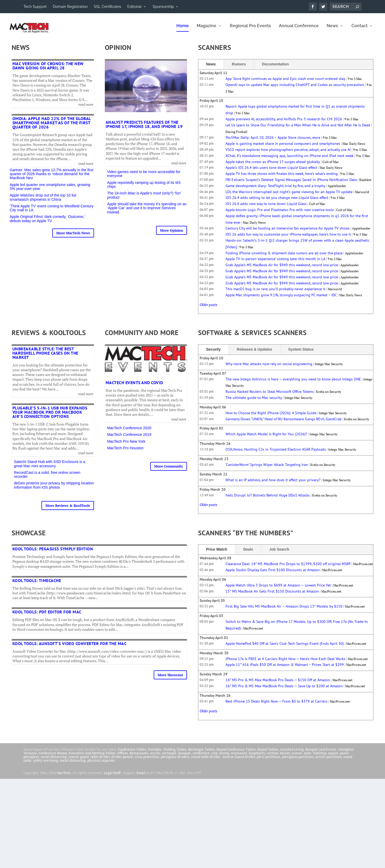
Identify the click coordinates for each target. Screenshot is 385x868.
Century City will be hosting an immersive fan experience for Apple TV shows (288, 232)
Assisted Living (292, 753)
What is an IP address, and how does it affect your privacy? (273, 484)
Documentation (275, 68)
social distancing (54, 760)
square (333, 757)
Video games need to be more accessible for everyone (144, 177)
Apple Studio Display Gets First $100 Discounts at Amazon (273, 574)
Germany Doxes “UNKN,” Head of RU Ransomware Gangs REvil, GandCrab (284, 423)
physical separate (101, 764)
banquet (185, 757)
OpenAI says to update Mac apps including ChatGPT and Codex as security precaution (295, 88)
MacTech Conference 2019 (129, 438)
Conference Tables (132, 753)
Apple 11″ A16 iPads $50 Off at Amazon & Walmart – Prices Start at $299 (285, 668)
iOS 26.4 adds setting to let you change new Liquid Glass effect (277, 201)
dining (224, 757)
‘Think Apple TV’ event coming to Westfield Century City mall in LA (52, 212)
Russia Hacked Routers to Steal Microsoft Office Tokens (270, 395)
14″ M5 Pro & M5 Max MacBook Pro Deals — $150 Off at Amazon (278, 684)
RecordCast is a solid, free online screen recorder (47, 478)
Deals (248, 553)
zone (307, 757)
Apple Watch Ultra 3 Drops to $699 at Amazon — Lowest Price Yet (278, 589)
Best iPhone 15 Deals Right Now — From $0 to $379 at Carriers (276, 705)
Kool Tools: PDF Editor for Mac (47, 616)
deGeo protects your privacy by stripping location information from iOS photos (54, 489)
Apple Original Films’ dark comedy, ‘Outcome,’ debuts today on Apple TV (47, 222)
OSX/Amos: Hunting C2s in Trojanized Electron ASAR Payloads (276, 453)
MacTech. (64, 776)
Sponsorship (163, 7)
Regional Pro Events (250, 30)
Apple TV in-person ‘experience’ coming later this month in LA (275, 263)
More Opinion (172, 234)
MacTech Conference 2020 (129, 432)
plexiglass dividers (175, 760)
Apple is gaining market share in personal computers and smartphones (283, 147)
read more (86, 108)
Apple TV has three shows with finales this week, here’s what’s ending (282, 177)
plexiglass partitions (298, 760)
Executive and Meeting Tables (92, 757)
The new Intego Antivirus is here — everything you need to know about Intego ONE (293, 383)
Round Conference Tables (236, 753)
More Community (169, 470)
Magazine (206, 30)
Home (183, 30)
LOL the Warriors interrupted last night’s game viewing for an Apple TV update (289, 195)
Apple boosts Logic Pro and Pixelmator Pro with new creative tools (280, 213)
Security (213, 353)
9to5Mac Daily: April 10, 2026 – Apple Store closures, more (273, 141)
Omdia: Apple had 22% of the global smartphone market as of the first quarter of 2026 (52, 126)
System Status (301, 353)
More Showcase (170, 679)
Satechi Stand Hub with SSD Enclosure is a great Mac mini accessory (50, 467)
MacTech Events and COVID (134, 386)
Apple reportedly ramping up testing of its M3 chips (144, 188)
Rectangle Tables (202, 753)
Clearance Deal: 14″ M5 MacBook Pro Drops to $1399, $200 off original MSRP (288, 567)
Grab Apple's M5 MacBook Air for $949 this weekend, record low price (282, 269)
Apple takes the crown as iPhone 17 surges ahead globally (273, 165)
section (273, 757)
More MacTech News (73, 237)
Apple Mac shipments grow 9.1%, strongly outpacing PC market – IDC (281, 299)
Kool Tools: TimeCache (37, 584)
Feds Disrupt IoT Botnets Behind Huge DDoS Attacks (268, 499)
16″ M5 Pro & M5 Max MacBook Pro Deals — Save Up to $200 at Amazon (284, 690)
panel (344, 757)
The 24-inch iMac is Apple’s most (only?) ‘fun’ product (144, 199)
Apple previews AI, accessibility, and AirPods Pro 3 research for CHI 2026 (284, 123)
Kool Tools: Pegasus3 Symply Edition (53, 552)
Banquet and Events (321, 753)
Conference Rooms (53, 757)
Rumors (239, 68)
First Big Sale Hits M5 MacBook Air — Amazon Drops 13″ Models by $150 (284, 610)
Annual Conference (299, 30)
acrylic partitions (328, 760)
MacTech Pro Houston (125, 452)
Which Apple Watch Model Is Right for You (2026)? (266, 438)
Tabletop (320, 757)
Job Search (279, 553)
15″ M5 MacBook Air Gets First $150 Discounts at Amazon (272, 595)
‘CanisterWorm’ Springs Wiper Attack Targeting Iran (267, 468)
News (332, 30)
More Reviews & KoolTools (68, 509)
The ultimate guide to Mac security (254, 401)
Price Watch (217, 553)
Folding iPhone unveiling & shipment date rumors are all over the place (284, 257)
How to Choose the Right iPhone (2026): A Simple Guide (271, 417)
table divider (100, 760)
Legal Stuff (112, 776)
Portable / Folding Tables (167, 753)
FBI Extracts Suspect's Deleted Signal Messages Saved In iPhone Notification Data (291, 183)
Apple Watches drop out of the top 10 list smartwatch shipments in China (43, 201)
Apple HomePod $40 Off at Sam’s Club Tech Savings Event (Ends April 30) (285, 647)
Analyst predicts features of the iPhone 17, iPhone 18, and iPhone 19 (144, 128)
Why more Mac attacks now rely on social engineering (269, 368)
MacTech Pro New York (126, 445)
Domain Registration (70, 7)
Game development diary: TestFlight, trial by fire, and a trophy (275, 189)
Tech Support (35, 7)
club (214, 757)
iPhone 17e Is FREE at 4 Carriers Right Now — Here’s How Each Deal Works (285, 662)
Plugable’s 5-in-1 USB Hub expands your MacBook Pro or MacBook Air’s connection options (50, 416)
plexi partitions (269, 760)
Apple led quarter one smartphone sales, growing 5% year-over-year (50, 190)
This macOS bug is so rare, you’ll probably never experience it (275, 293)
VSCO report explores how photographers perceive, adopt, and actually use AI (288, 153)
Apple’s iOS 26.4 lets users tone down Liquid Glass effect (271, 171)
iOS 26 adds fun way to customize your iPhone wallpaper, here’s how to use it (288, 238)
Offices (123, 757)
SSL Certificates (107, 7)
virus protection (147, 760)
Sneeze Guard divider (239, 760)
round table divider (206, 760)
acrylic (155, 757)
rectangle (169, 757)
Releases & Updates (255, 353)
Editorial (134, 7)
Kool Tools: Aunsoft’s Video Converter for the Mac (70, 647)
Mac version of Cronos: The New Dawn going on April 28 (48, 69)
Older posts (208, 308)
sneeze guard (79, 760)
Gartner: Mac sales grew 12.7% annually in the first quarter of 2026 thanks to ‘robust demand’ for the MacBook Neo (52, 178)
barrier (285, 757)
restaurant (239, 757)
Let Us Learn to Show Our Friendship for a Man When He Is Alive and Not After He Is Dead (298, 129)
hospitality (257, 757)
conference (201, 757)
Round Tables (268, 753)
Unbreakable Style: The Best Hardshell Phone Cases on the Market (45, 357)
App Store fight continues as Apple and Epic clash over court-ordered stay (285, 82)
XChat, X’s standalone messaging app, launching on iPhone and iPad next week (290, 159)
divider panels (122, 760)
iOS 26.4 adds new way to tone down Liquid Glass (266, 207)
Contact (360, 30)
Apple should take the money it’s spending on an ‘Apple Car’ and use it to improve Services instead (147, 212)
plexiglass (31, 760)
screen (297, 757)
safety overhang (46, 764)
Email (141, 776)
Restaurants (139, 757)
